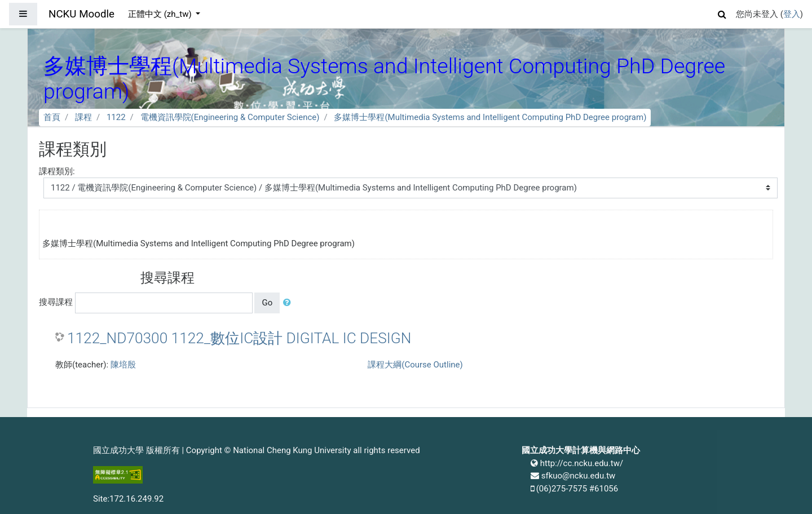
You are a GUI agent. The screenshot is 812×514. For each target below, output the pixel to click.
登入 (792, 14)
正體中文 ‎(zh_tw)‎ (161, 14)
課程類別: (57, 171)
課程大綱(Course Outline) (415, 365)
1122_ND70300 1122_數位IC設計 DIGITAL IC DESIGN (239, 338)
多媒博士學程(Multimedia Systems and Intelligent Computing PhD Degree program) (490, 117)
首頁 (52, 117)
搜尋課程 (56, 302)
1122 (116, 117)
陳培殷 (123, 365)
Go (267, 303)
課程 (83, 117)
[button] (722, 13)
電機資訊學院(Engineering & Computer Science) (230, 117)
